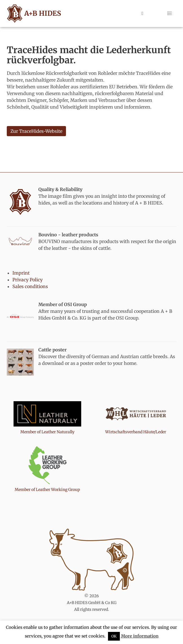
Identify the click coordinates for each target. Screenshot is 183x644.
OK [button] (114, 636)
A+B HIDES (33, 14)
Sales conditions (30, 286)
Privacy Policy (27, 280)
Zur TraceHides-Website (36, 131)
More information (140, 636)
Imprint (21, 273)
